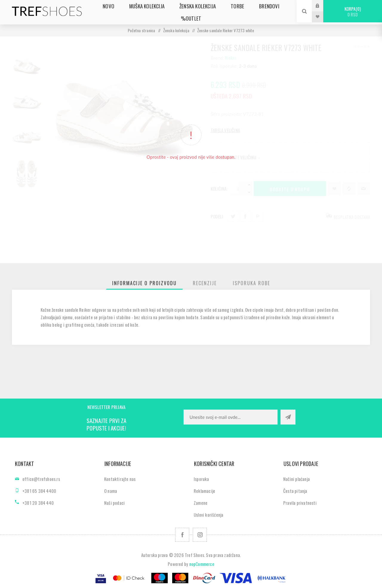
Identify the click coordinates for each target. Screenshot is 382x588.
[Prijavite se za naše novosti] (231, 417)
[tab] (144, 283)
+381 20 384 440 (38, 503)
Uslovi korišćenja (208, 515)
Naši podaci (114, 503)
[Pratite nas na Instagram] (200, 535)
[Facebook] (182, 535)
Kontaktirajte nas (120, 479)
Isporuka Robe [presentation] (251, 283)
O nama (111, 491)
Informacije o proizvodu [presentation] (144, 283)
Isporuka (201, 479)
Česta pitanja (295, 491)
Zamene (201, 503)
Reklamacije (204, 491)
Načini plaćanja (296, 479)
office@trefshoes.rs (41, 479)
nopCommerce (202, 564)
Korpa (353, 11)
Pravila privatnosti (300, 503)
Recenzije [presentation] (205, 283)
